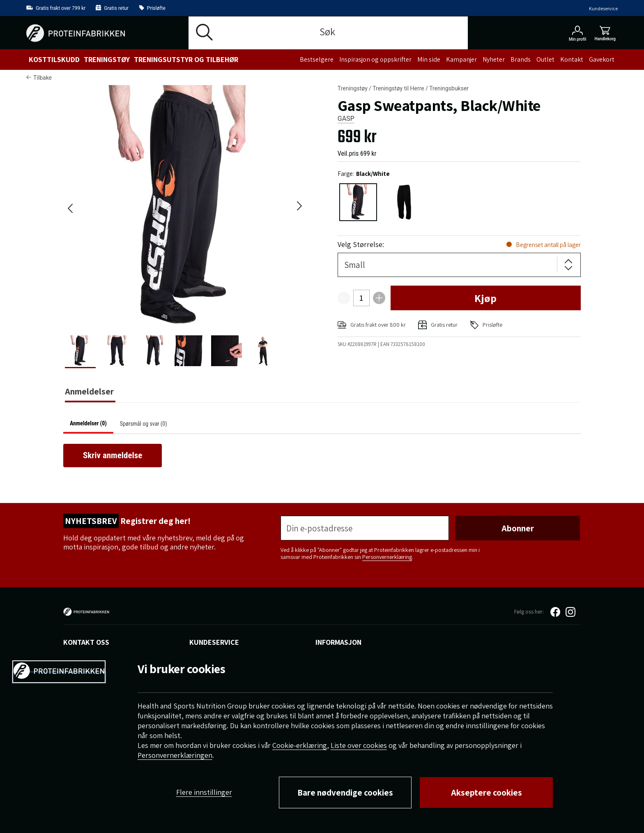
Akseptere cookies (486, 793)
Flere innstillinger (204, 792)
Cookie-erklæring (300, 745)
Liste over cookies (359, 745)
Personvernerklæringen (175, 755)
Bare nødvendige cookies (345, 793)
